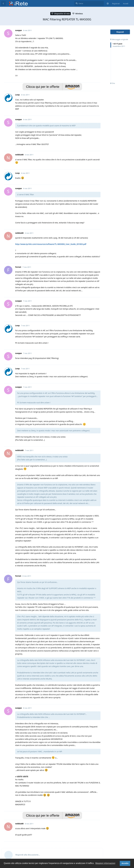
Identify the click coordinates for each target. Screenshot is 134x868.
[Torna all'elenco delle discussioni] (3, 3)
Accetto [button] (125, 863)
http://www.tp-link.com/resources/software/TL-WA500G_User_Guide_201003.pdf (51, 244)
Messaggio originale (119, 39)
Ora (113, 83)
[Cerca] (89, 3)
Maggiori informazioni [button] (105, 863)
